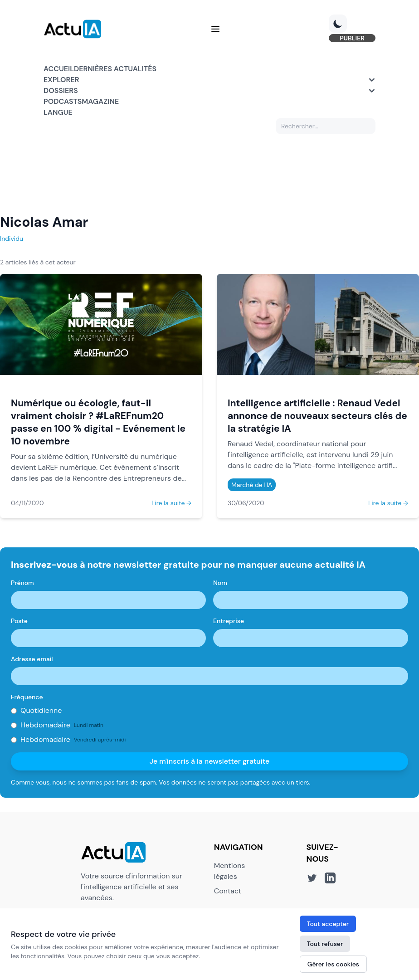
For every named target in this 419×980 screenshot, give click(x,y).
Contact (228, 891)
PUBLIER (352, 38)
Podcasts (63, 101)
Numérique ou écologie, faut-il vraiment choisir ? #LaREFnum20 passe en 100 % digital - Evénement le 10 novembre (98, 422)
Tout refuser (325, 944)
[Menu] (215, 29)
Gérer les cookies (333, 964)
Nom (220, 583)
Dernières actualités (115, 69)
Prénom (22, 583)
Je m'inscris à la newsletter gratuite (210, 761)
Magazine (100, 101)
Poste (19, 621)
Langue (58, 112)
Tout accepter (328, 924)
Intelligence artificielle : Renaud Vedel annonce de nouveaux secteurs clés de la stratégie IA (317, 416)
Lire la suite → (171, 503)
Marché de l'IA (252, 485)
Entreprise (229, 621)
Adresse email (32, 659)
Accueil (59, 69)
